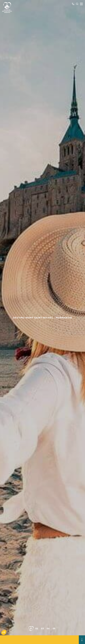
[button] (4, 632)
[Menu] (81, 4)
